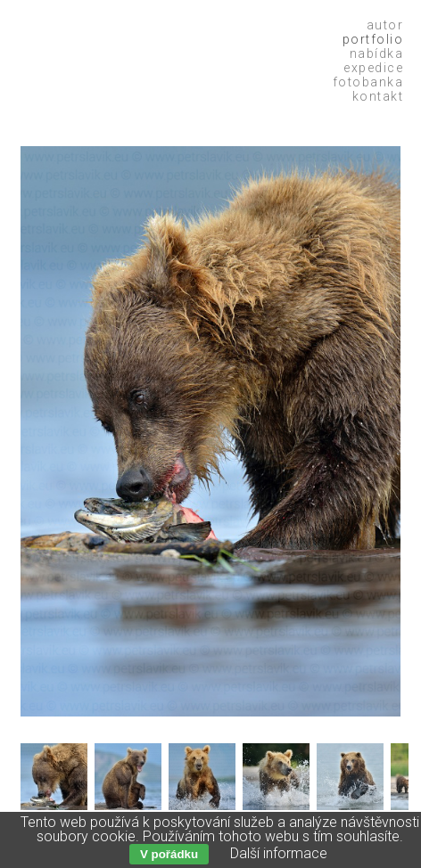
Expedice (373, 68)
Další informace (279, 853)
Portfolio (373, 39)
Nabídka (377, 53)
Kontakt (378, 96)
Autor (385, 25)
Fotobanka (368, 82)
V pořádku (169, 854)
